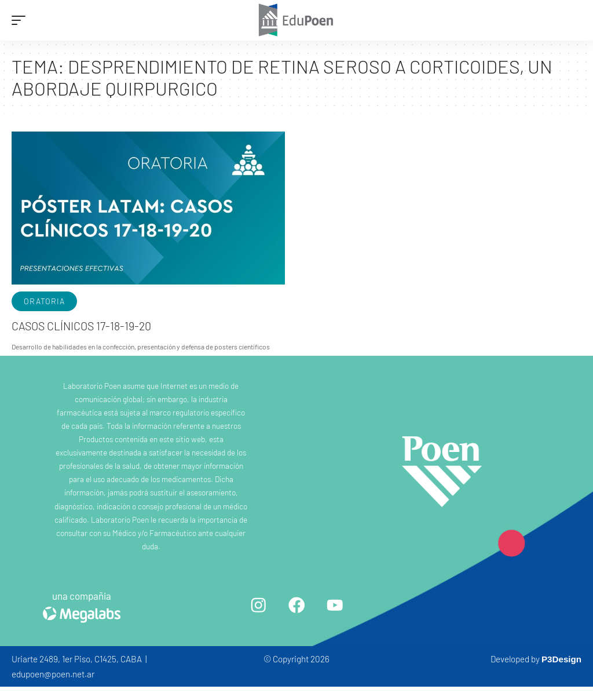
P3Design (561, 659)
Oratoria (44, 301)
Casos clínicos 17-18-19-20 (83, 326)
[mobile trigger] (21, 20)
